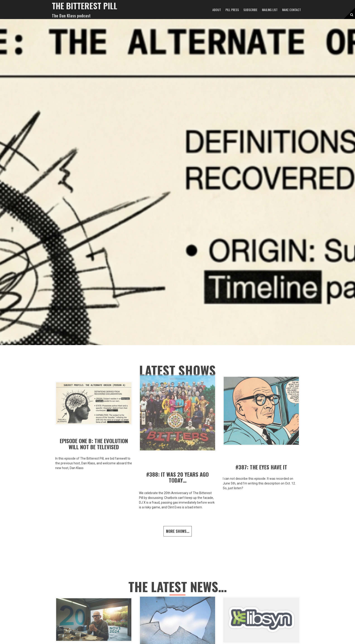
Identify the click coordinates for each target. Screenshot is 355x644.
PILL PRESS (232, 10)
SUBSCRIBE (250, 10)
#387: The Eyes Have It (261, 467)
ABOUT (217, 10)
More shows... (178, 531)
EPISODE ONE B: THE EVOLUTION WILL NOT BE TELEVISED (94, 444)
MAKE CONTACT (291, 10)
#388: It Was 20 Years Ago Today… (177, 477)
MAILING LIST (270, 10)
